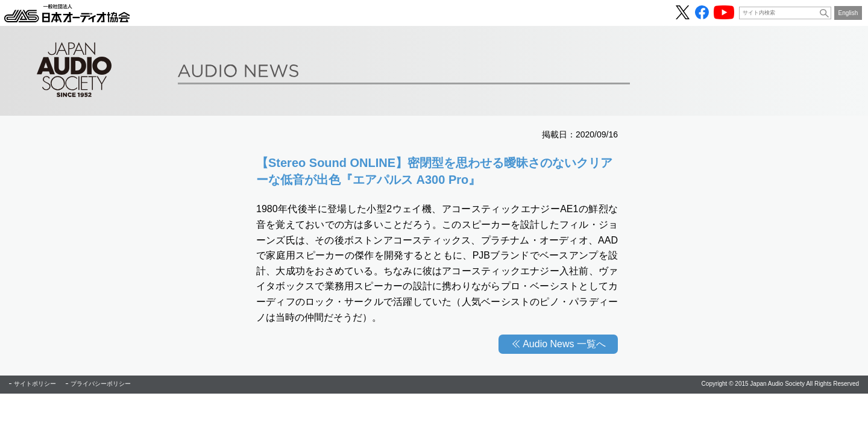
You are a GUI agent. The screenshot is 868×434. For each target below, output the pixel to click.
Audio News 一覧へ (564, 344)
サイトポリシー (35, 384)
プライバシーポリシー (101, 384)
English (848, 13)
